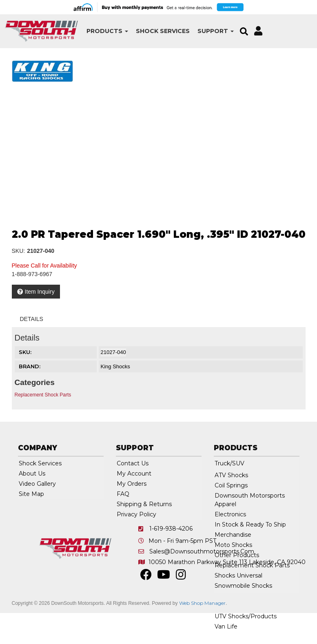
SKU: (19, 251)
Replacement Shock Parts (43, 395)
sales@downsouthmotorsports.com (202, 551)
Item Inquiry (40, 292)
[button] (104, 31)
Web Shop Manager (202, 603)
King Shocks (115, 366)
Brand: (30, 366)
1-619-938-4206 (171, 529)
